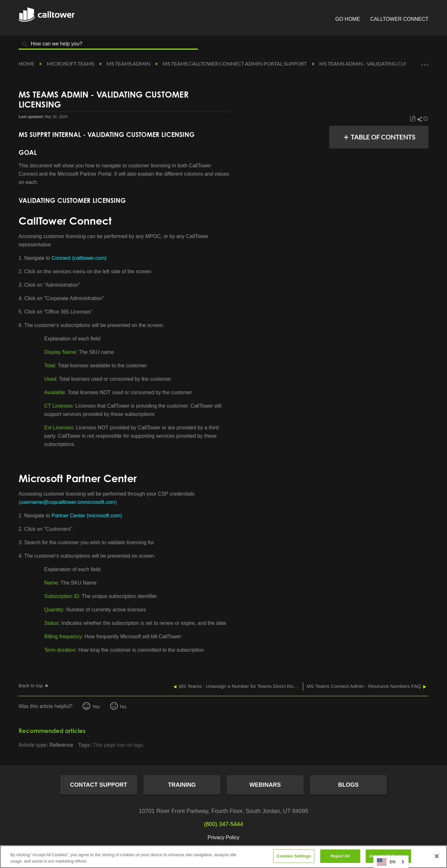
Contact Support (99, 785)
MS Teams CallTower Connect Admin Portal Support (235, 64)
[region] (224, 857)
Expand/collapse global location (425, 62)
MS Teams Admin (129, 64)
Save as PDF (413, 119)
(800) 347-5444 (223, 824)
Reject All (340, 856)
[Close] (437, 856)
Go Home (348, 19)
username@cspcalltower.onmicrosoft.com (68, 502)
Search (25, 44)
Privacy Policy (224, 837)
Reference (61, 745)
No (123, 706)
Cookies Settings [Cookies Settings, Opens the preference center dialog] (294, 856)
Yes (96, 706)
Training (182, 785)
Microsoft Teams (71, 64)
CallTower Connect (399, 19)
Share (419, 119)
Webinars (265, 785)
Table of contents (383, 137)
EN (386, 862)
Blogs (348, 785)
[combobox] (391, 862)
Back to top (31, 685)
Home (27, 64)
